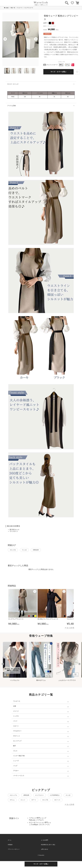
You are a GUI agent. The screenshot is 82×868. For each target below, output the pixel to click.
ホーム (10, 847)
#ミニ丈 (27, 550)
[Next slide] (79, 665)
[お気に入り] (72, 3)
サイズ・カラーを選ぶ (59, 72)
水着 (15, 707)
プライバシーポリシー (14, 856)
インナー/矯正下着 (19, 756)
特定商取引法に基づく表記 (48, 852)
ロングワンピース (29, 8)
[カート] (77, 3)
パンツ (15, 722)
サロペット (17, 736)
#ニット (38, 801)
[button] (5, 39)
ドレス (15, 751)
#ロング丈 (14, 550)
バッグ (15, 766)
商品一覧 (13, 8)
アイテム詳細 (12, 106)
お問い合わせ (45, 856)
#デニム (26, 801)
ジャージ (16, 712)
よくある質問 (45, 847)
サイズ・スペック (13, 84)
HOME (6, 8)
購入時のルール (14, 529)
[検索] (67, 3)
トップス (16, 717)
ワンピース (20, 8)
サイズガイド (14, 531)
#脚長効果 (40, 550)
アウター (16, 771)
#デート (51, 801)
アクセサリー (17, 731)
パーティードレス (19, 776)
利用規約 (10, 852)
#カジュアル (14, 796)
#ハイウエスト (44, 796)
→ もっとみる (69, 628)
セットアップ (17, 741)
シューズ (16, 761)
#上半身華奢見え (62, 796)
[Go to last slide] (3, 665)
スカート (16, 727)
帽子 (15, 746)
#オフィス (14, 807)
